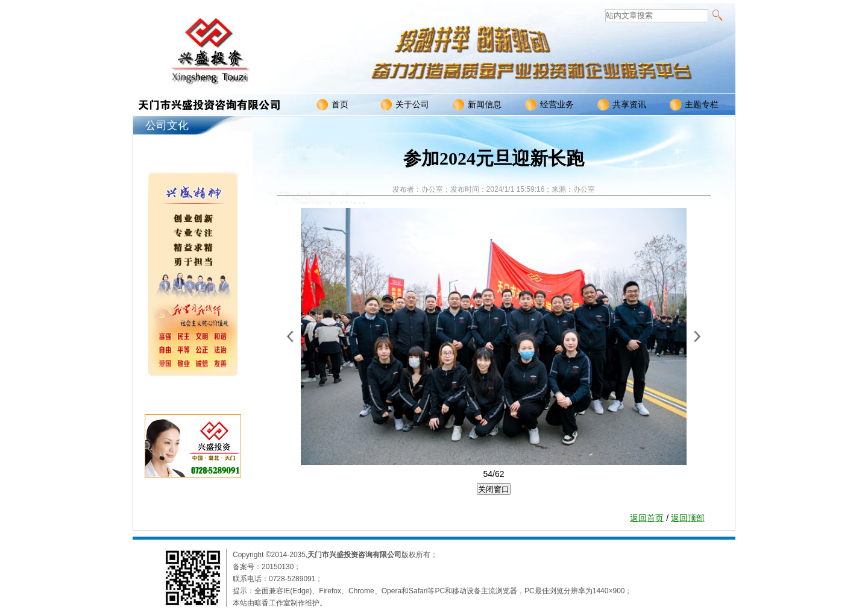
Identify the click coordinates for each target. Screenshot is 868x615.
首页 (332, 105)
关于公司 (405, 105)
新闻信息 (477, 105)
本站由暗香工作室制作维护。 (280, 603)
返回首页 (647, 518)
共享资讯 (622, 105)
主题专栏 (694, 105)
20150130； (281, 567)
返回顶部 (688, 518)
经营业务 (549, 105)
